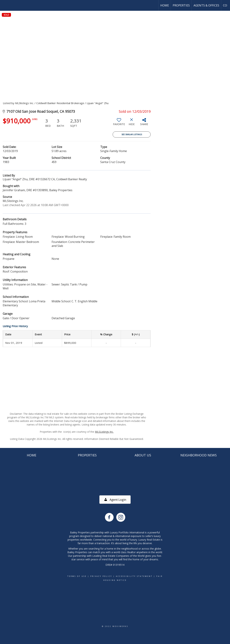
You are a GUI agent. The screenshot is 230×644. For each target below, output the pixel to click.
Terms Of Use (77, 576)
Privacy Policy (101, 576)
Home (165, 5)
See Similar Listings (132, 134)
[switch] (119, 123)
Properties (181, 5)
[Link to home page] (5, 5)
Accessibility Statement (134, 576)
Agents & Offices (206, 5)
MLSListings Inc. (104, 432)
